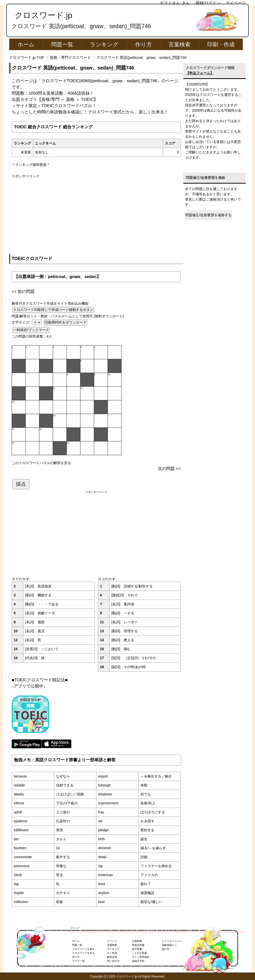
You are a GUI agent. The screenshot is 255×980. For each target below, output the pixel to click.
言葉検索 (180, 44)
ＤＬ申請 (112, 953)
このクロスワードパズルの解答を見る (41, 463)
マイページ (236, 3)
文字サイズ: (21, 322)
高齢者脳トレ (169, 945)
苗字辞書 (137, 949)
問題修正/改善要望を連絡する (208, 215)
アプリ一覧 (78, 961)
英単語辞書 (138, 945)
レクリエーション (172, 941)
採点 (21, 484)
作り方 (144, 44)
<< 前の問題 (23, 292)
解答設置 (112, 957)
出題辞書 (137, 941)
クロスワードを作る (83, 953)
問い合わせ (113, 961)
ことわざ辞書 (139, 953)
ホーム (26, 44)
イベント (112, 941)
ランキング (104, 44)
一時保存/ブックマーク (31, 330)
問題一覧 (62, 44)
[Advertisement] (96, 214)
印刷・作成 (221, 44)
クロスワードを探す (83, 949)
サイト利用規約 (141, 957)
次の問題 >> (169, 469)
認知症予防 (138, 961)
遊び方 (166, 949)
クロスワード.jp (43, 15)
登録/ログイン (208, 3)
